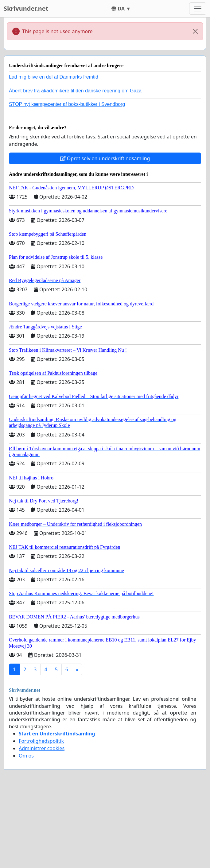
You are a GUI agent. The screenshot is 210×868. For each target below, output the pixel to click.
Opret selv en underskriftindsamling (105, 158)
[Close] (195, 31)
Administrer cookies (42, 748)
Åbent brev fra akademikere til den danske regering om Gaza (75, 91)
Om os (26, 756)
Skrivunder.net (26, 8)
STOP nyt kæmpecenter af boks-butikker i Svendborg (67, 104)
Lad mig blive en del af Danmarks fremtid (54, 77)
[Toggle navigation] (198, 9)
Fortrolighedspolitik (41, 741)
